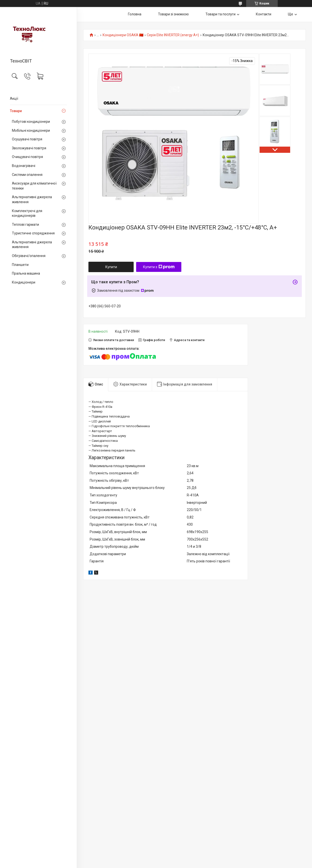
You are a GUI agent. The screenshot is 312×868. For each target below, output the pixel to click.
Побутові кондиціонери (31, 122)
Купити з (159, 267)
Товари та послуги (220, 14)
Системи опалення (27, 175)
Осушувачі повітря (27, 139)
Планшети (20, 265)
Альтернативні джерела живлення (32, 199)
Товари (16, 111)
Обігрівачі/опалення (29, 256)
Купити (111, 267)
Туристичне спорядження (33, 233)
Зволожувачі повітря (29, 148)
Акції (14, 98)
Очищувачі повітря (27, 157)
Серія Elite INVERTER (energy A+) (173, 35)
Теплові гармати (25, 225)
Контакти (264, 14)
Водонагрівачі (24, 166)
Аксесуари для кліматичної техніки (34, 186)
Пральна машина (26, 273)
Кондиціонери (24, 282)
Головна (135, 14)
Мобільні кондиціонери (31, 130)
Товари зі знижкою (173, 14)
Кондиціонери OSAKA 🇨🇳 (123, 35)
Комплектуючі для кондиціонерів (27, 213)
